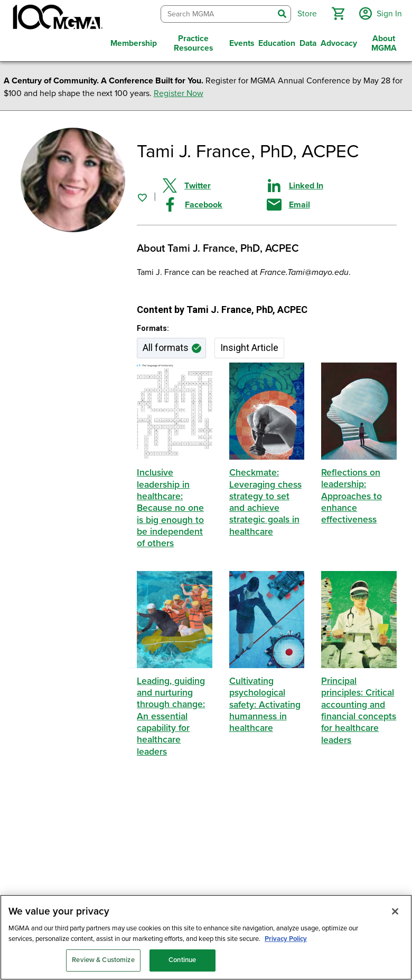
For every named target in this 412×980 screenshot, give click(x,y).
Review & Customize (103, 960)
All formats (166, 345)
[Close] (395, 911)
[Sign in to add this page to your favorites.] (142, 195)
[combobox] (216, 13)
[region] (206, 937)
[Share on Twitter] (215, 183)
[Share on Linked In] (319, 183)
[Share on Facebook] (215, 202)
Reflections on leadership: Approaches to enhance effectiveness (352, 494)
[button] (336, 13)
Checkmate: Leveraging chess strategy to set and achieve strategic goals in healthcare (266, 500)
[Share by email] (319, 202)
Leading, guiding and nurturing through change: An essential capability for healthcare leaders (171, 714)
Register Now (179, 91)
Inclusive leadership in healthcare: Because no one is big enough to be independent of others (171, 506)
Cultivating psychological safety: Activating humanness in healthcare (266, 702)
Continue (182, 960)
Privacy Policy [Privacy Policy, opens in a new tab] (286, 939)
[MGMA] (57, 19)
